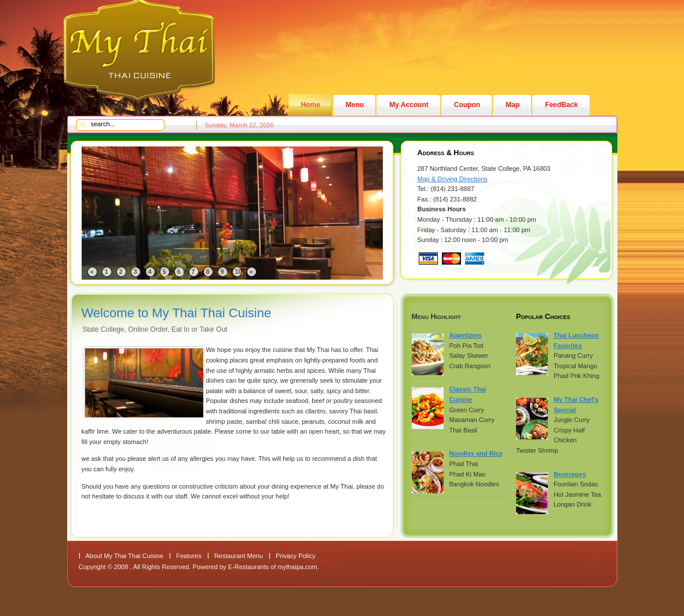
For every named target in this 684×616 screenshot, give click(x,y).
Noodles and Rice (476, 453)
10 (239, 272)
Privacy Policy (295, 556)
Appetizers (466, 335)
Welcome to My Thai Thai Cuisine (177, 313)
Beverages (570, 474)
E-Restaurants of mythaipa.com (273, 567)
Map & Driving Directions (453, 179)
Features (189, 556)
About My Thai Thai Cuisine (125, 556)
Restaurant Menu (239, 556)
